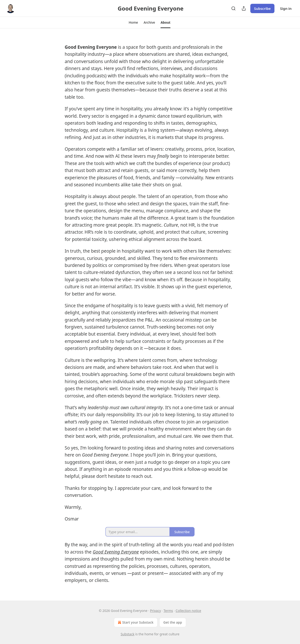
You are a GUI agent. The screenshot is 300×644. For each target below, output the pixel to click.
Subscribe (262, 8)
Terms (168, 611)
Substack (128, 634)
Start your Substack (135, 622)
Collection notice (188, 611)
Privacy (156, 611)
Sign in (286, 8)
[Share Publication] (244, 8)
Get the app (173, 622)
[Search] (233, 8)
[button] (133, 22)
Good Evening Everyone (116, 552)
